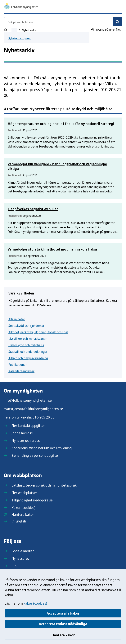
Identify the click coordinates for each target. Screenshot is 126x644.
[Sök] (117, 22)
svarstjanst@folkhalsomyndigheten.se (33, 409)
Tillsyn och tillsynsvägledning (28, 358)
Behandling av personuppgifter (35, 455)
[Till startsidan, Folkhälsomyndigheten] (21, 6)
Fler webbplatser (24, 493)
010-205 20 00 (43, 417)
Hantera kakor (63, 635)
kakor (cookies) (35, 603)
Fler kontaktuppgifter (28, 426)
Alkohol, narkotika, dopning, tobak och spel (38, 332)
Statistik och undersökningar (28, 352)
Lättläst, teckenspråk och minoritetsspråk (44, 485)
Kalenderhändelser (21, 371)
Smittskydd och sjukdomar (26, 326)
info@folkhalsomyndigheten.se (28, 400)
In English (19, 521)
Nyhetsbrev (20, 558)
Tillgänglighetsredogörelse (32, 500)
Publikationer (18, 365)
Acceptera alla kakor (63, 613)
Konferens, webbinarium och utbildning (42, 448)
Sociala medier (23, 551)
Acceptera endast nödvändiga (63, 624)
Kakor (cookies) (23, 508)
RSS (14, 566)
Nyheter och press (19, 38)
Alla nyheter (17, 319)
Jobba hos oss (22, 433)
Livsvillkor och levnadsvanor (28, 339)
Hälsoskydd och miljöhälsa (26, 345)
